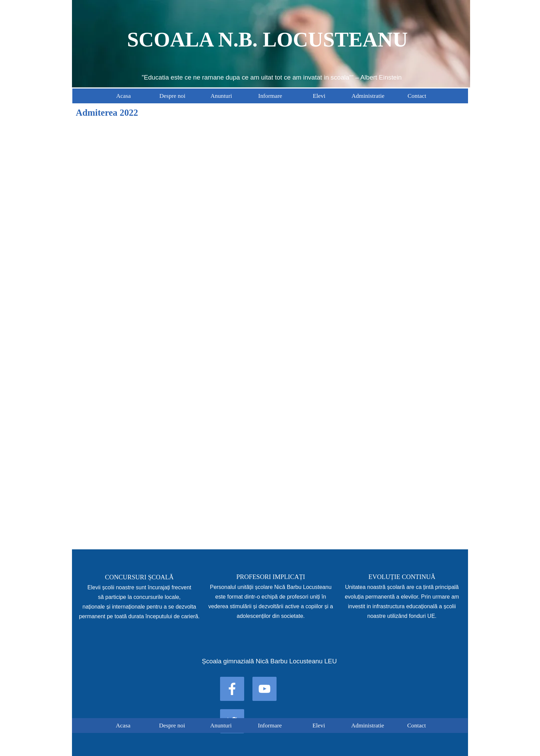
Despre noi (173, 96)
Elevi (319, 96)
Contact (417, 96)
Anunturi (221, 96)
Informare (270, 96)
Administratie (368, 96)
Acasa (123, 96)
